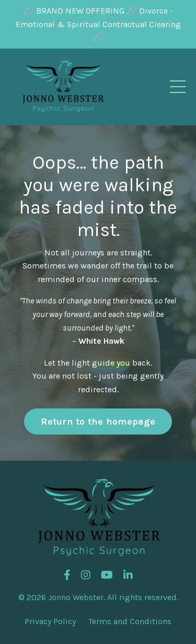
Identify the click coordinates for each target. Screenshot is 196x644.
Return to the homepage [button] (98, 421)
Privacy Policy (50, 621)
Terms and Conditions (130, 621)
